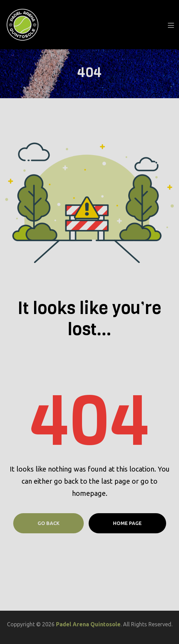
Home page (127, 523)
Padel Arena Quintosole (88, 624)
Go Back (48, 523)
